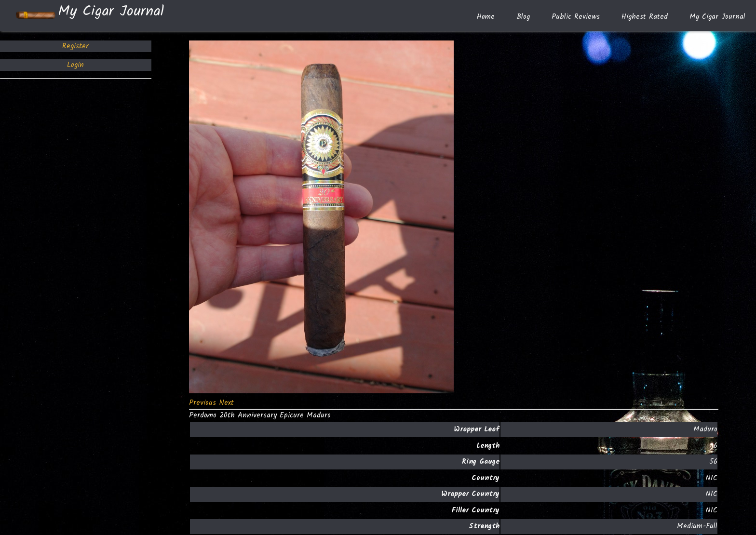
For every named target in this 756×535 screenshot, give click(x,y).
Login (75, 65)
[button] (204, 403)
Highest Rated (645, 17)
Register (75, 46)
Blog (523, 17)
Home (486, 17)
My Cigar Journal (89, 15)
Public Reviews (576, 17)
